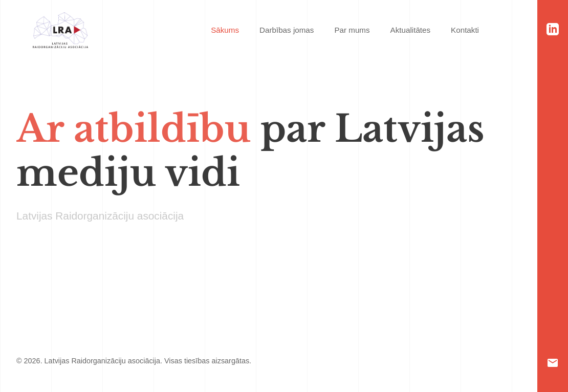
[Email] (553, 363)
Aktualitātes (411, 30)
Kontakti (465, 30)
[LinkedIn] (553, 29)
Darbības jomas (287, 30)
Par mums (352, 30)
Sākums (225, 30)
